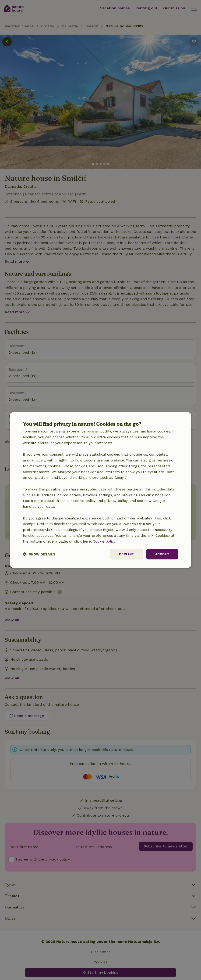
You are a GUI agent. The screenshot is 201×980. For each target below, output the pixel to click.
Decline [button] (127, 554)
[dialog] (100, 490)
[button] (39, 554)
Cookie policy (104, 541)
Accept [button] (162, 554)
